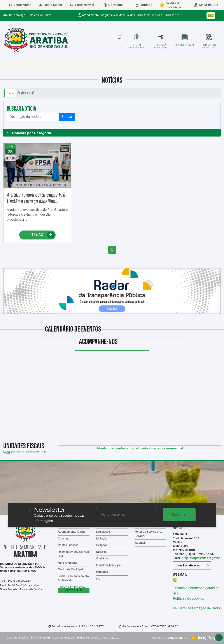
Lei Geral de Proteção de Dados (197, 608)
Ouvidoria (102, 559)
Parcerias (102, 572)
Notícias (101, 552)
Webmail (140, 543)
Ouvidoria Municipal (70, 570)
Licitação (102, 539)
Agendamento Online (72, 532)
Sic (98, 579)
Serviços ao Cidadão (71, 587)
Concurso (64, 539)
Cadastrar (179, 515)
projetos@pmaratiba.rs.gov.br (201, 558)
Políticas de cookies (188, 599)
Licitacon (102, 545)
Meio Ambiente (68, 563)
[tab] (119, 38)
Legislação (103, 532)
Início (10, 93)
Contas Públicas (68, 545)
